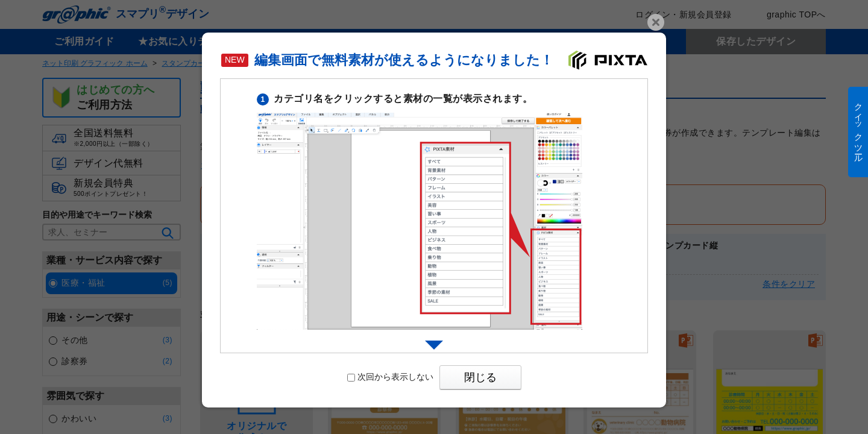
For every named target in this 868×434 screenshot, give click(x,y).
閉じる (480, 377)
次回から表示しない (390, 377)
